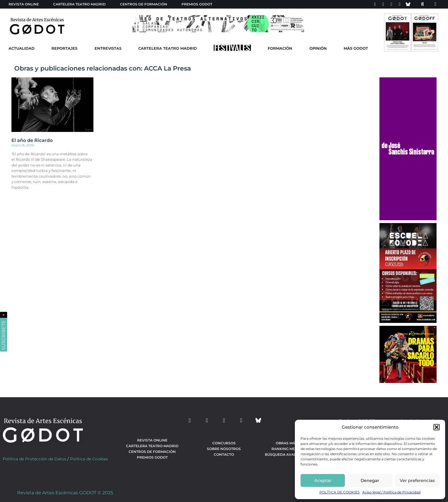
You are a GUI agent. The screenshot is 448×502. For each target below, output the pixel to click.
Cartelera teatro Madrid (79, 4)
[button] (437, 427)
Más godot (356, 48)
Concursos (224, 443)
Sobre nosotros (224, 449)
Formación (280, 48)
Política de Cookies (89, 459)
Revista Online (24, 4)
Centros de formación (144, 4)
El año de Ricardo (32, 140)
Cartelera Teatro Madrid (168, 48)
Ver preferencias (417, 480)
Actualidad (22, 48)
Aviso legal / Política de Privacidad (391, 492)
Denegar (370, 480)
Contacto (224, 454)
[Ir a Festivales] (232, 49)
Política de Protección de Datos (35, 459)
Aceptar (323, 480)
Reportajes (64, 48)
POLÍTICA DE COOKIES (339, 492)
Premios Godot (197, 4)
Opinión (318, 48)
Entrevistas (108, 48)
